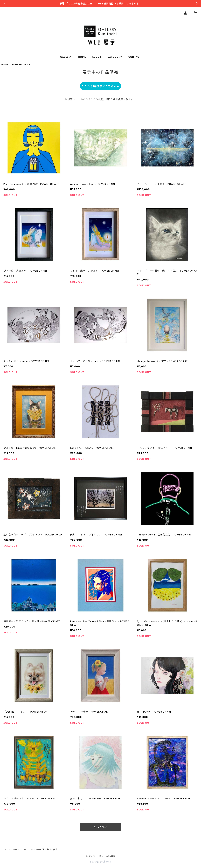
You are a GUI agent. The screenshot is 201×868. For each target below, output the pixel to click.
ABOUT (97, 57)
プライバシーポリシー (15, 849)
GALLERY (66, 57)
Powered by (100, 862)
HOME (82, 57)
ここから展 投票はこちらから (100, 86)
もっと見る (101, 827)
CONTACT (135, 57)
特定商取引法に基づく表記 (45, 849)
